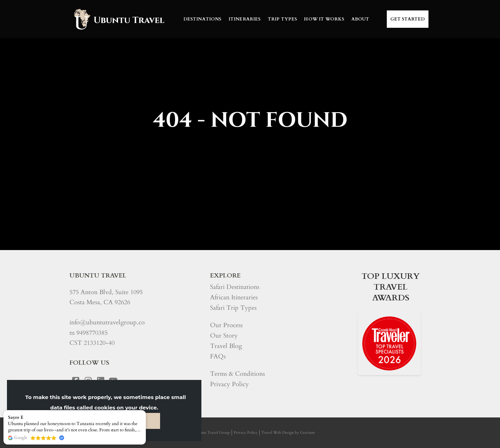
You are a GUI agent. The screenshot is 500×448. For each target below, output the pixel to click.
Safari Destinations (235, 287)
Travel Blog (226, 346)
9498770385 (92, 333)
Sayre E (16, 417)
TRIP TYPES (282, 19)
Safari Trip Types (233, 308)
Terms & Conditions (237, 374)
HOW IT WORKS (324, 19)
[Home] (119, 19)
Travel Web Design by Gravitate (288, 433)
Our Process (226, 325)
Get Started (408, 19)
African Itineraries (234, 297)
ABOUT (360, 19)
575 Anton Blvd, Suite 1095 (106, 292)
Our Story (224, 336)
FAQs (218, 356)
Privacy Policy (230, 384)
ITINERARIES (245, 19)
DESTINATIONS (202, 19)
